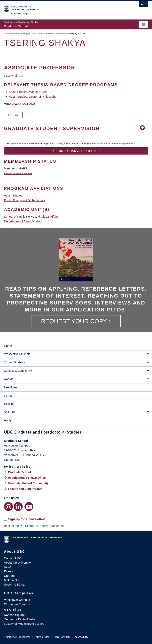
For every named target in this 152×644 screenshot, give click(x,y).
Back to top (13, 526)
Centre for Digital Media (20, 619)
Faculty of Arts (13, 75)
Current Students (15, 362)
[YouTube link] (29, 506)
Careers (9, 576)
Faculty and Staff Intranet (25, 489)
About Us (10, 412)
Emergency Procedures (17, 637)
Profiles (44, 526)
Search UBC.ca (14, 584)
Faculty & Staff (63, 144)
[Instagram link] (8, 506)
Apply (8, 420)
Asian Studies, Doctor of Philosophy (33, 97)
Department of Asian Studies (23, 221)
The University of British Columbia (54, 8)
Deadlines (11, 387)
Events (9, 571)
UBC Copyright (62, 637)
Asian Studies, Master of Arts (28, 92)
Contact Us (11, 460)
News (8, 567)
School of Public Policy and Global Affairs (31, 216)
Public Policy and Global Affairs (25, 200)
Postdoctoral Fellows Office (27, 478)
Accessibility (81, 637)
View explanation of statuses (18, 173)
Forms (8, 395)
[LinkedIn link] (18, 506)
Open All (13, 115)
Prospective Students (33, 33)
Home (8, 346)
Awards (9, 379)
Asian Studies (13, 195)
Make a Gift (12, 580)
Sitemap (31, 526)
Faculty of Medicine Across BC (24, 624)
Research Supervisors (57, 33)
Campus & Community (18, 371)
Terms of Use (42, 637)
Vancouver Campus (17, 600)
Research (57, 526)
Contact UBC (13, 558)
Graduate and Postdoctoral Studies (76, 433)
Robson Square (14, 615)
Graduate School (12, 33)
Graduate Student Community (28, 483)
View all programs (20, 104)
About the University (17, 563)
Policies (9, 404)
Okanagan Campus (17, 604)
